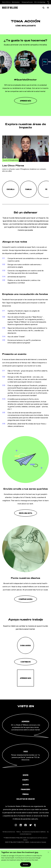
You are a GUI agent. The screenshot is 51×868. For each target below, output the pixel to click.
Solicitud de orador (25, 799)
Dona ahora (26, 645)
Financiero (25, 789)
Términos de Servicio (9, 832)
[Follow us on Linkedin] (21, 825)
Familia (28, 189)
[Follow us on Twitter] (30, 825)
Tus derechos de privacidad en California (34, 832)
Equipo (25, 780)
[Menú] (48, 8)
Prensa (26, 794)
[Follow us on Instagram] (16, 825)
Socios (26, 785)
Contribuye (26, 662)
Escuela (11, 189)
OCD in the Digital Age (40, 2)
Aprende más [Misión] (25, 678)
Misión (26, 775)
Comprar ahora (26, 599)
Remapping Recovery (27, 2)
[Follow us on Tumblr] (35, 825)
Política (19, 832)
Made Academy (16, 2)
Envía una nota (26, 513)
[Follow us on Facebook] (26, 825)
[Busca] (44, 7)
